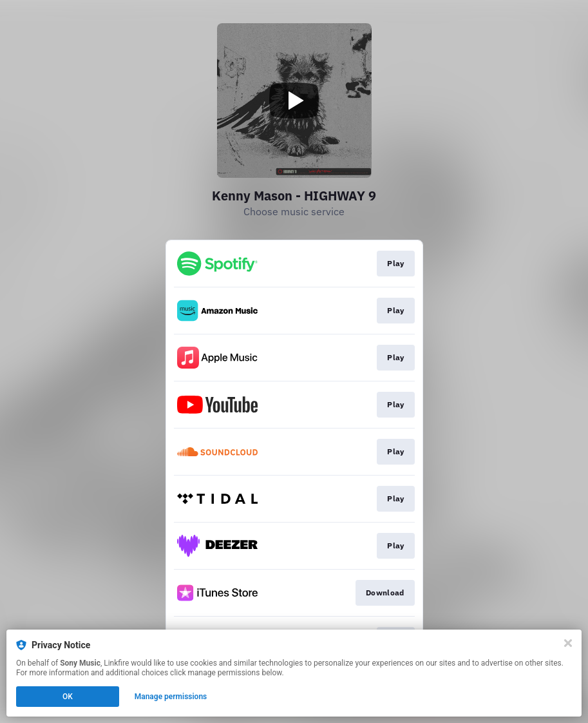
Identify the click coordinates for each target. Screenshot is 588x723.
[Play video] (294, 101)
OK (68, 697)
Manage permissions (171, 697)
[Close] (568, 643)
